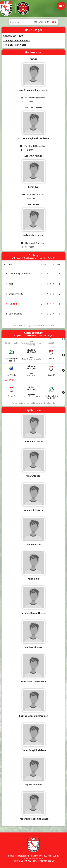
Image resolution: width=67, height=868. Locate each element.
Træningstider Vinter (15, 45)
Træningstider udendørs (16, 40)
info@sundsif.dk (47, 861)
